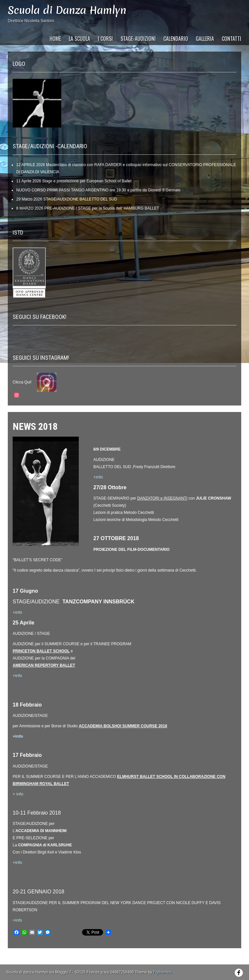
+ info (18, 794)
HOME (55, 39)
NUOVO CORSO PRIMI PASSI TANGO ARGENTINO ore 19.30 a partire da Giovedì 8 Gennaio (98, 190)
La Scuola (79, 39)
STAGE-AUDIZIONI (138, 39)
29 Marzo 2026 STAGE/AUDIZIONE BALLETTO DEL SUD (67, 199)
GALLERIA (205, 39)
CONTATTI (231, 39)
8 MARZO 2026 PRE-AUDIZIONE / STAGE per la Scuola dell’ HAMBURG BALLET (88, 208)
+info (17, 676)
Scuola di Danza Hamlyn (67, 10)
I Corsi (105, 39)
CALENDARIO (176, 39)
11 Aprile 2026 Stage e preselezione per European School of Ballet (74, 181)
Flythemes (162, 972)
